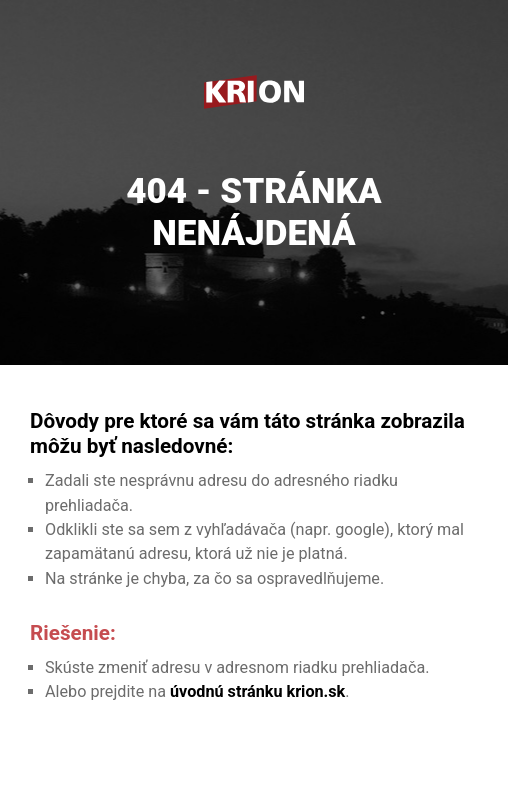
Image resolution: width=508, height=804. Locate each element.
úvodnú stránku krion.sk (257, 691)
